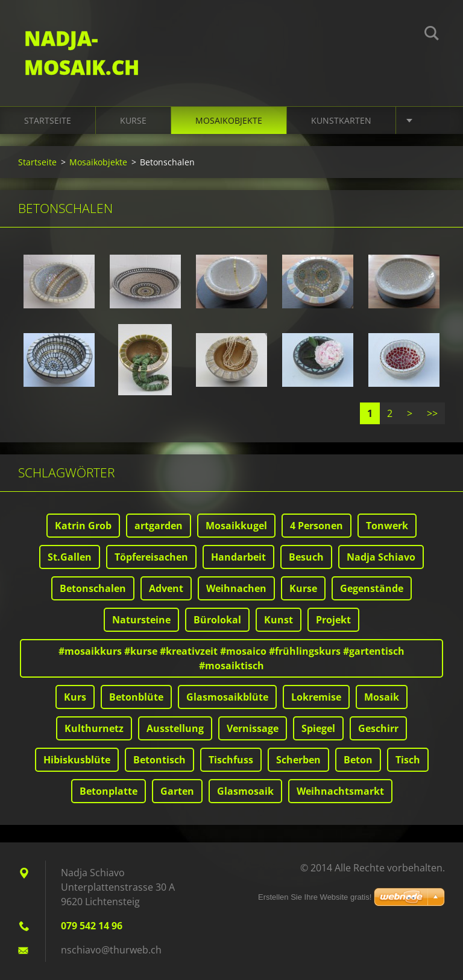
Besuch (306, 557)
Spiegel (318, 728)
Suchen (432, 35)
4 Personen (317, 526)
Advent (166, 588)
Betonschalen (93, 588)
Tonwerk (387, 526)
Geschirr (378, 728)
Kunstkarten (341, 120)
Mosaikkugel (236, 526)
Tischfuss (231, 760)
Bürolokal (217, 620)
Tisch (408, 760)
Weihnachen (236, 588)
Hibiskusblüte (77, 760)
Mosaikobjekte (229, 120)
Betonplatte (109, 791)
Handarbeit (238, 557)
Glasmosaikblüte (227, 697)
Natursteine (141, 620)
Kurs (75, 697)
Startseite (48, 120)
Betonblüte (136, 697)
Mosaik (382, 697)
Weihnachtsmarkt (340, 791)
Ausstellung (175, 728)
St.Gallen (70, 557)
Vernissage (253, 728)
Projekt (333, 620)
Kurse (133, 120)
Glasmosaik (245, 791)
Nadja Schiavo (381, 557)
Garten (177, 791)
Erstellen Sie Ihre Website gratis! (315, 897)
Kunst (279, 620)
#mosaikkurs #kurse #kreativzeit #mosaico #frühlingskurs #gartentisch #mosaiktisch (231, 658)
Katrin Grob (83, 526)
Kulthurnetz (94, 728)
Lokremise (316, 697)
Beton (358, 760)
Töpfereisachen (151, 557)
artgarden (159, 526)
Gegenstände (372, 588)
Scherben (298, 760)
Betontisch (159, 760)
